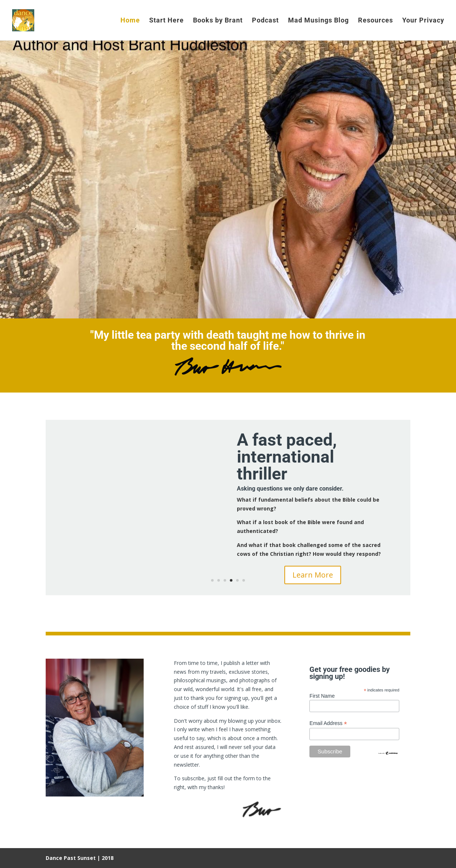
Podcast (265, 21)
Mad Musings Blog (318, 21)
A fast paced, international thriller (287, 457)
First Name (322, 696)
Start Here (166, 21)
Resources (376, 21)
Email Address (328, 723)
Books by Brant (218, 21)
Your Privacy (423, 21)
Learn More (313, 575)
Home (130, 21)
